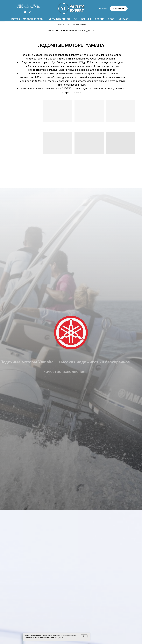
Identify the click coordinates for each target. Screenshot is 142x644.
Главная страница (63, 24)
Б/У (76, 19)
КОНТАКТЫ (124, 19)
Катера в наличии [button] (58, 19)
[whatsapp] (25, 13)
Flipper (28, 5)
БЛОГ (111, 19)
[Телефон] (30, 13)
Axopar (35, 5)
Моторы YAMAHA (79, 24)
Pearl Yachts (35, 7)
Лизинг (100, 19)
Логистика (103, 9)
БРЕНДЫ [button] (86, 19)
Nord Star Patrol (22, 7)
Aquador (21, 5)
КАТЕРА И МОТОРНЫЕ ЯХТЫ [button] (27, 19)
